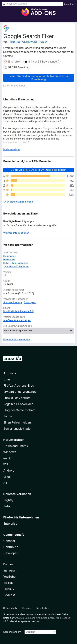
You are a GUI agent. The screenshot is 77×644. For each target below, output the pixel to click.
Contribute (11, 547)
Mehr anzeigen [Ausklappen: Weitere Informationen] (12, 149)
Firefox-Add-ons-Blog (19, 386)
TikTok (8, 583)
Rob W (43, 42)
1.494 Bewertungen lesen (18, 202)
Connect (9, 541)
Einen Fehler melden (17, 422)
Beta (7, 506)
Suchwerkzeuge (13, 302)
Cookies (27, 608)
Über (7, 379)
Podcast (9, 595)
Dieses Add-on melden (17, 339)
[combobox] (32, 4)
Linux (7, 477)
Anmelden (69, 4)
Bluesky (9, 589)
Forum (8, 416)
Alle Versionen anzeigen (17, 320)
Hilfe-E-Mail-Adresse (16, 263)
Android (9, 470)
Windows (10, 452)
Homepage (10, 256)
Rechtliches (43, 608)
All (5, 483)
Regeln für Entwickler (18, 404)
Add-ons (10, 373)
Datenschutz (10, 608)
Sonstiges (30, 302)
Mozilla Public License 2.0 (18, 311)
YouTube (9, 577)
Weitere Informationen (16, 233)
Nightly (8, 500)
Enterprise (10, 524)
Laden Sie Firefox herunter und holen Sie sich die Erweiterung (38, 78)
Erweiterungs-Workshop (20, 392)
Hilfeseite (9, 259)
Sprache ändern (12, 632)
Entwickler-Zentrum (17, 398)
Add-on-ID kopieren (16, 266)
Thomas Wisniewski (23, 42)
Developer (10, 553)
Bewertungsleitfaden (18, 429)
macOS (8, 458)
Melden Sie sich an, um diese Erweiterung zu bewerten (38, 170)
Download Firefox (16, 446)
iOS (6, 464)
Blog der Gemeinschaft (19, 410)
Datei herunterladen (14, 86)
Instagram (10, 570)
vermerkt (31, 614)
